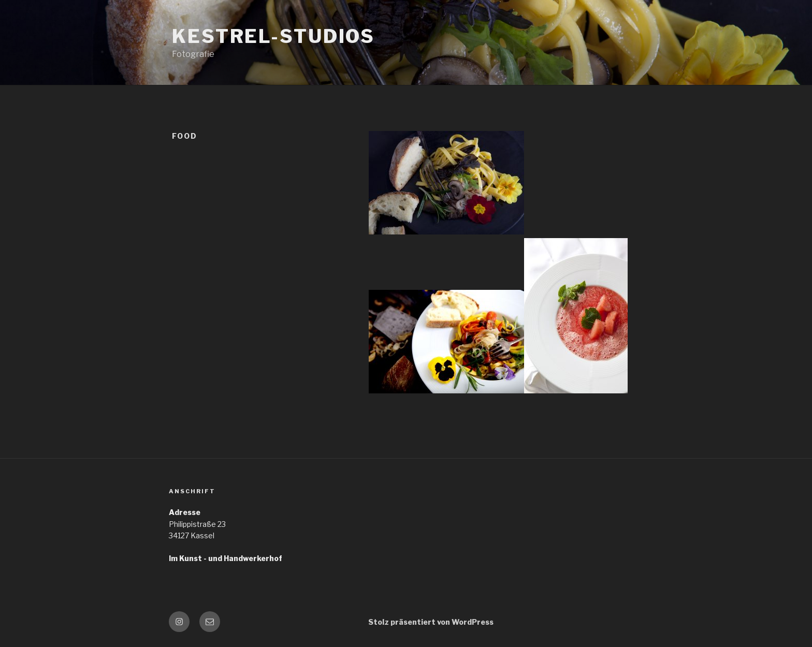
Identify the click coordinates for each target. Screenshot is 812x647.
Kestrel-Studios (273, 36)
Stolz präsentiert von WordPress (431, 622)
